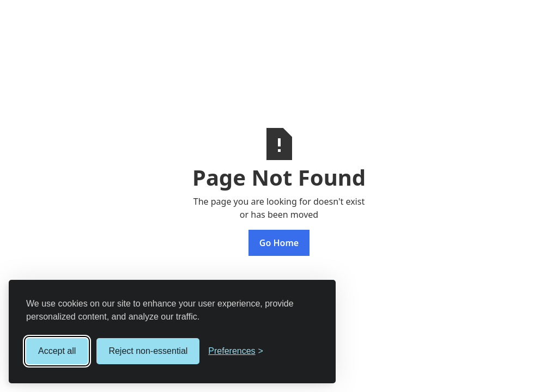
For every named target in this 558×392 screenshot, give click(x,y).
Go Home (279, 243)
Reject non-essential (148, 351)
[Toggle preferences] (236, 351)
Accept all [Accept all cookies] (57, 351)
